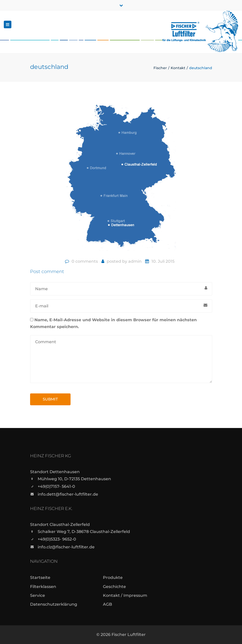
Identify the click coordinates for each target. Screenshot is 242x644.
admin (135, 261)
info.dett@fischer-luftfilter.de (68, 494)
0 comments (85, 261)
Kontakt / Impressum (125, 595)
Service (38, 595)
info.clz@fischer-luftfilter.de (66, 547)
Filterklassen (43, 587)
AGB (107, 604)
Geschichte (114, 587)
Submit (50, 399)
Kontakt (178, 68)
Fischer (160, 68)
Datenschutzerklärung (54, 604)
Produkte (113, 578)
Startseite (40, 578)
